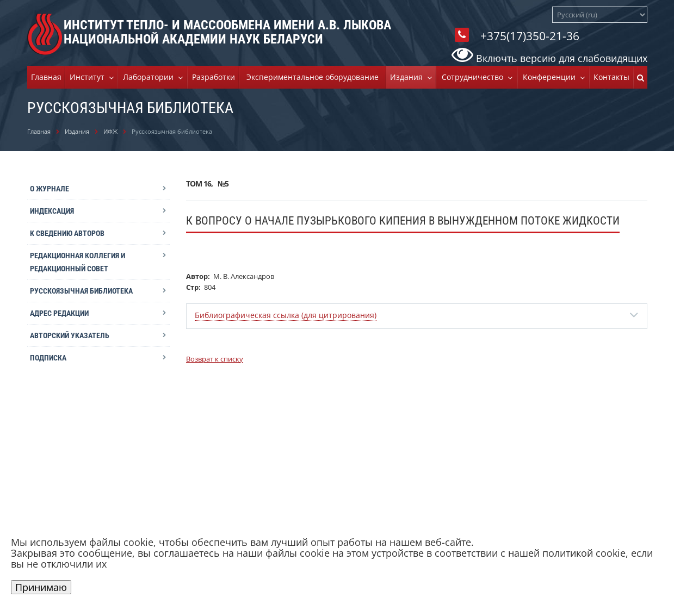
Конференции (551, 77)
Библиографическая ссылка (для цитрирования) (286, 315)
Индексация (52, 211)
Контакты (611, 77)
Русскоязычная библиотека (81, 291)
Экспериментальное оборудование (313, 77)
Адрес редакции (59, 313)
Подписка (48, 358)
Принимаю (41, 587)
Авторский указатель (70, 335)
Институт (89, 77)
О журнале (50, 189)
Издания (409, 77)
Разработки (214, 77)
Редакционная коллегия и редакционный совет (78, 262)
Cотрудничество (475, 77)
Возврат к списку (215, 359)
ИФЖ (110, 131)
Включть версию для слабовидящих (549, 58)
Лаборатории (150, 77)
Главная (46, 77)
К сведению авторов (67, 233)
